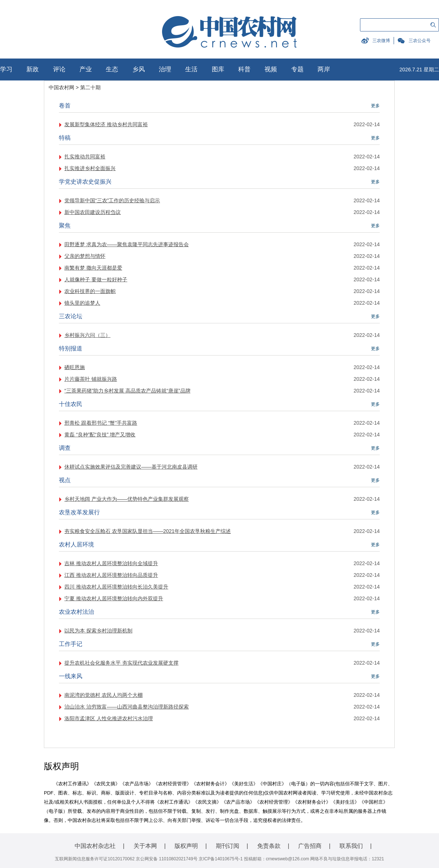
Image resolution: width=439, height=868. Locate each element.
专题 (297, 69)
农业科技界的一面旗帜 (90, 291)
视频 (271, 69)
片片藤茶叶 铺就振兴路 (91, 379)
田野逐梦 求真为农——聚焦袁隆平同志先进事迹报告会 (127, 244)
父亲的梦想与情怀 (85, 256)
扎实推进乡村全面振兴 (90, 168)
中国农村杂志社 (95, 846)
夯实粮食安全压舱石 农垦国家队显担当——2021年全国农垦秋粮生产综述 (148, 531)
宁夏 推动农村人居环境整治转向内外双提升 (114, 598)
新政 (33, 69)
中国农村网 (61, 87)
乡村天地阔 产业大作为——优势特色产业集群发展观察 (127, 499)
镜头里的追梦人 (82, 303)
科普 (244, 69)
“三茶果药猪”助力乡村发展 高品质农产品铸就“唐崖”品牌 (127, 391)
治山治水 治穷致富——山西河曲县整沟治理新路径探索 (127, 707)
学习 (6, 69)
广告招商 (310, 846)
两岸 (324, 69)
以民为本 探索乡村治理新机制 (98, 631)
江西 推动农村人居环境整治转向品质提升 (111, 575)
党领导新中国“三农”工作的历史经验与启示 (112, 200)
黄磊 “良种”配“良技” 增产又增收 (100, 435)
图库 (218, 69)
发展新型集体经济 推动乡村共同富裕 (106, 124)
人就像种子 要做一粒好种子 (96, 279)
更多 (375, 106)
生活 (191, 69)
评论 (59, 69)
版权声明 (186, 846)
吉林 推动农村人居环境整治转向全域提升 (111, 563)
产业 (86, 69)
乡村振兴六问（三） (87, 335)
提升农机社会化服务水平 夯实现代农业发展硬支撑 (121, 663)
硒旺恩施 (75, 367)
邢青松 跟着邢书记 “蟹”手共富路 (101, 423)
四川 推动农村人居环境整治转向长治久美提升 (116, 587)
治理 (165, 69)
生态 (112, 69)
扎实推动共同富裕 (85, 157)
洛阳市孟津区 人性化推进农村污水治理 (109, 718)
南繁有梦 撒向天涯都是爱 (93, 268)
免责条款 (269, 846)
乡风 (139, 69)
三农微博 (381, 41)
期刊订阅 (228, 846)
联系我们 (351, 846)
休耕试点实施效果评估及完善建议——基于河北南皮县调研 (131, 467)
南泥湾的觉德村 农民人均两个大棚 (104, 695)
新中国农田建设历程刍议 (93, 212)
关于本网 (145, 846)
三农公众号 (420, 41)
